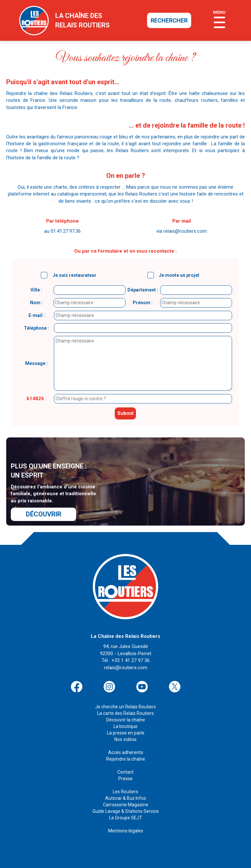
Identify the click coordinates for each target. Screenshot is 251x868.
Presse (125, 779)
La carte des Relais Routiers (125, 713)
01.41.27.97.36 (66, 231)
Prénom (142, 303)
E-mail (35, 315)
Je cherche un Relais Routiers (125, 707)
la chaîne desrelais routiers (83, 20)
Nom (35, 303)
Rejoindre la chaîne (126, 759)
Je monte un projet (179, 275)
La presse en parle (126, 733)
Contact (125, 772)
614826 (35, 399)
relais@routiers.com (185, 231)
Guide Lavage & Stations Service (126, 811)
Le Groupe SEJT (126, 818)
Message (35, 363)
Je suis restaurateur (75, 275)
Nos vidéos (125, 739)
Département (142, 290)
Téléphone (35, 328)
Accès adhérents (126, 752)
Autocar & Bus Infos (126, 798)
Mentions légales (126, 831)
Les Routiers (125, 792)
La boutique (125, 726)
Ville (35, 290)
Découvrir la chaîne (126, 720)
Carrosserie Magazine (126, 805)
